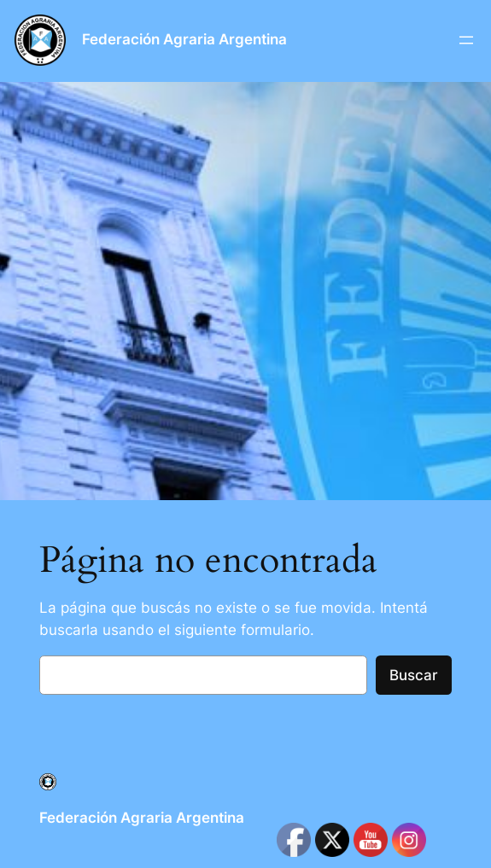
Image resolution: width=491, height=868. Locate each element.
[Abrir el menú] (466, 40)
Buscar (414, 675)
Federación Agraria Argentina (184, 39)
